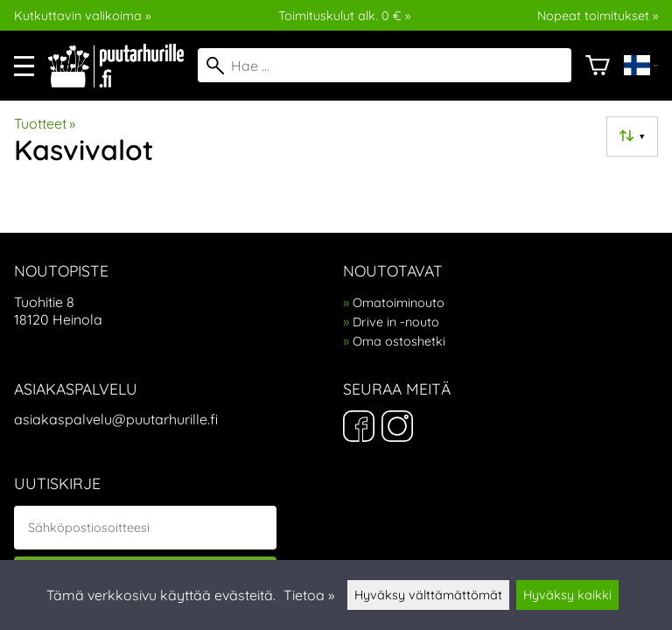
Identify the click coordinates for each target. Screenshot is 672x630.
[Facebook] (359, 428)
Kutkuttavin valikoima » (82, 16)
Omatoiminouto (399, 303)
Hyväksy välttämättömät (428, 595)
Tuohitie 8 (44, 302)
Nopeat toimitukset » (598, 16)
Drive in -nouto (396, 322)
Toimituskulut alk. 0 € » (344, 16)
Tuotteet (45, 123)
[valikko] (24, 66)
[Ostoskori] (598, 66)
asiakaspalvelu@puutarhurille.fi (116, 419)
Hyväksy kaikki (567, 595)
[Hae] (384, 66)
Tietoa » (309, 595)
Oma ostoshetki (399, 341)
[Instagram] (397, 428)
